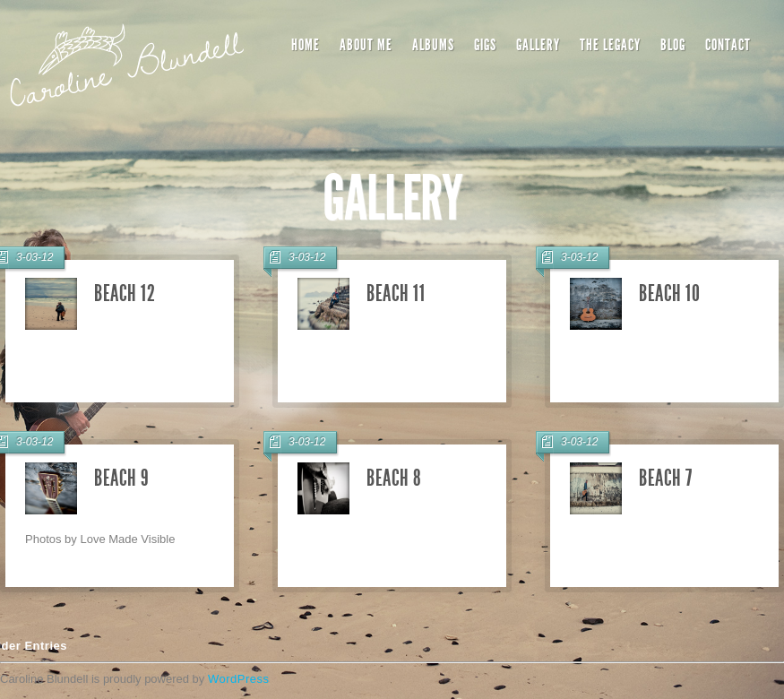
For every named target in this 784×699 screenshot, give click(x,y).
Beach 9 (122, 478)
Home (306, 45)
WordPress (239, 679)
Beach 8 (394, 478)
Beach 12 (125, 293)
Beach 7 (666, 478)
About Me (366, 45)
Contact (728, 45)
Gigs (485, 45)
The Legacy (610, 45)
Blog (673, 45)
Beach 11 (396, 293)
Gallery (538, 45)
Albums (433, 45)
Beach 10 (669, 293)
